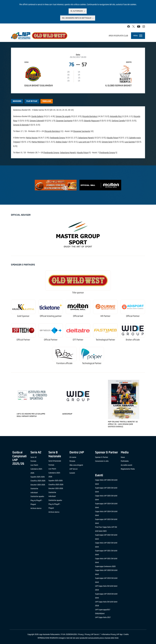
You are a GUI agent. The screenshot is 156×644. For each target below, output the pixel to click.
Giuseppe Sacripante (64, 121)
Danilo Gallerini (37, 116)
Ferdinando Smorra (57, 138)
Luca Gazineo (130, 142)
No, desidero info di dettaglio (77, 18)
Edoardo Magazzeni (92, 121)
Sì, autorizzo (77, 11)
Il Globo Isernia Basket (118, 85)
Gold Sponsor (23, 316)
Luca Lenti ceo (84, 142)
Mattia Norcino (32, 138)
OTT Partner (78, 340)
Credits (126, 634)
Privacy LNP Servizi (92, 634)
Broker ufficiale (133, 340)
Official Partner (133, 316)
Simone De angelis (63, 116)
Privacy (81, 634)
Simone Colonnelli (37, 121)
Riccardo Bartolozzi (90, 116)
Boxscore (17, 101)
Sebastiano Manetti (86, 138)
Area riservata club (118, 36)
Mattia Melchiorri (38, 142)
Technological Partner (105, 340)
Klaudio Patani (112, 138)
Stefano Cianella (118, 121)
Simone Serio (107, 142)
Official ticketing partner (51, 316)
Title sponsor (78, 293)
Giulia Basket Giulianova (39, 85)
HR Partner (105, 316)
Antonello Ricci (116, 116)
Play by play (32, 101)
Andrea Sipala (61, 142)
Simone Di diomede (21, 125)
